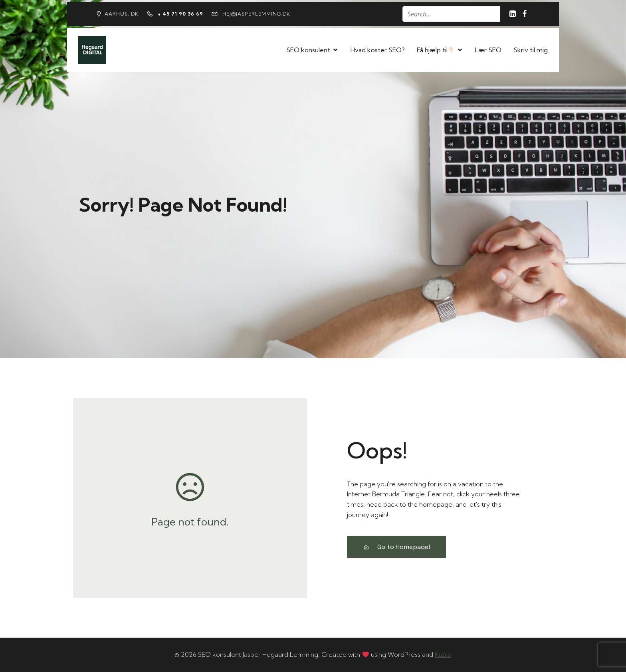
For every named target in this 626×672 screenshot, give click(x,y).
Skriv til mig (531, 50)
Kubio (443, 654)
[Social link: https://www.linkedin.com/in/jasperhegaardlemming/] (513, 14)
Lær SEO (488, 50)
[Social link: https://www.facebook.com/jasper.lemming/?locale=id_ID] (525, 14)
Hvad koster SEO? (378, 50)
